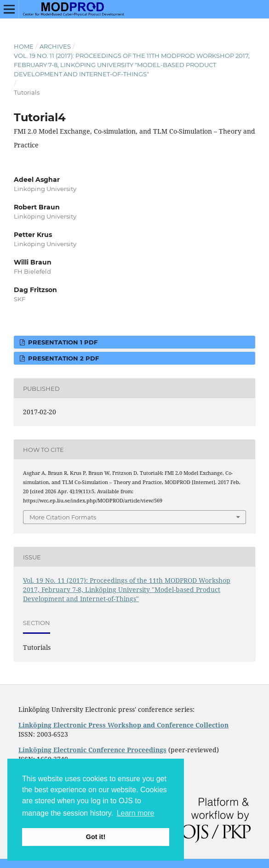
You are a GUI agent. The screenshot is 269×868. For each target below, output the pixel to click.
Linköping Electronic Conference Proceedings (92, 750)
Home (24, 46)
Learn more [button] (136, 813)
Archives (55, 46)
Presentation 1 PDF (62, 342)
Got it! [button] (96, 837)
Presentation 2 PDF (63, 358)
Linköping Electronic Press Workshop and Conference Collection (123, 725)
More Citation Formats (63, 517)
